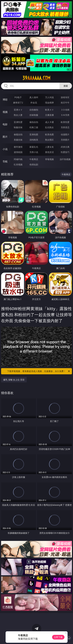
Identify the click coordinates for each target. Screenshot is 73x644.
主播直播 (49, 115)
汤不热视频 (65, 159)
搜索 (66, 86)
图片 (5, 137)
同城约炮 (18, 159)
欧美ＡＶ (49, 110)
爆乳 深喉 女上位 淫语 (14, 380)
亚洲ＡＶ (18, 110)
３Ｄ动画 (65, 110)
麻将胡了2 (18, 103)
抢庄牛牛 (65, 103)
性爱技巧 (65, 152)
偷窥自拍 (18, 134)
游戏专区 (65, 97)
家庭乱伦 (34, 147)
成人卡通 (49, 122)
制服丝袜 (18, 127)
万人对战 (49, 97)
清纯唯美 (34, 140)
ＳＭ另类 (65, 115)
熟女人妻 (18, 115)
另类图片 (65, 140)
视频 (5, 112)
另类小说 (34, 152)
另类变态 (65, 127)
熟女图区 (49, 140)
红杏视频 (18, 164)
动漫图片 (65, 134)
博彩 (5, 100)
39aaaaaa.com (36, 78)
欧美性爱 (65, 122)
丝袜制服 (34, 115)
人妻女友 (49, 147)
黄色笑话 (49, 152)
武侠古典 (65, 147)
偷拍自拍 (34, 122)
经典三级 (34, 127)
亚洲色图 (34, 134)
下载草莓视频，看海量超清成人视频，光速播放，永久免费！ (39, 371)
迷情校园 (18, 152)
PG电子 (18, 97)
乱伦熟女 (49, 127)
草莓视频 (49, 159)
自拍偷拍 (34, 110)
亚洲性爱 (18, 122)
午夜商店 (34, 159)
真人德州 (34, 97)
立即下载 (58, 637)
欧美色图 (49, 134)
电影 (5, 124)
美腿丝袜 (18, 140)
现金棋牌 (49, 103)
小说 (5, 149)
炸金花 (34, 103)
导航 (5, 161)
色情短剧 (34, 164)
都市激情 (18, 147)
